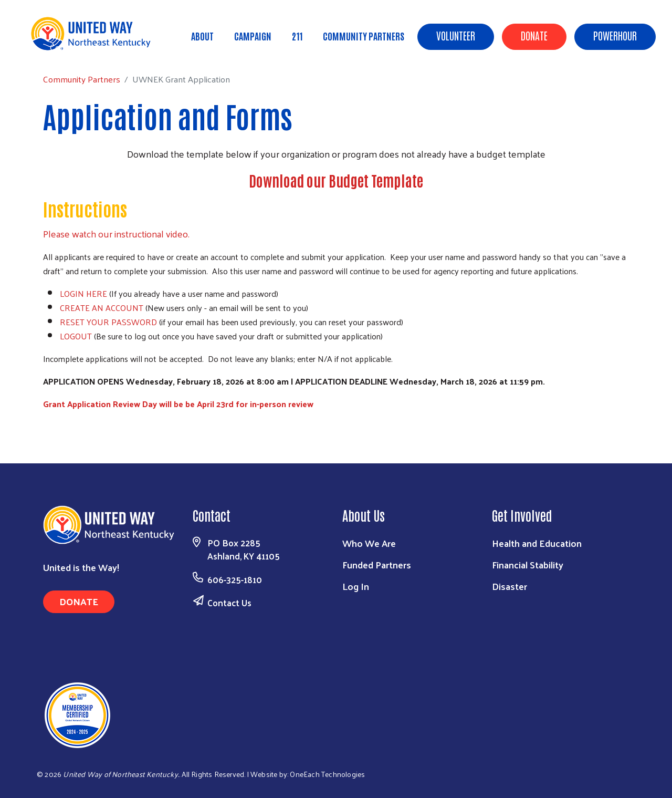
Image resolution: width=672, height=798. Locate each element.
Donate (534, 35)
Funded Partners (377, 564)
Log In (356, 586)
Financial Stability (528, 564)
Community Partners (364, 36)
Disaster (510, 586)
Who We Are (369, 543)
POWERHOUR (615, 35)
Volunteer (456, 35)
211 (297, 36)
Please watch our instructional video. (116, 234)
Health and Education (537, 543)
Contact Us (229, 603)
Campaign (253, 36)
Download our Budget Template (336, 180)
